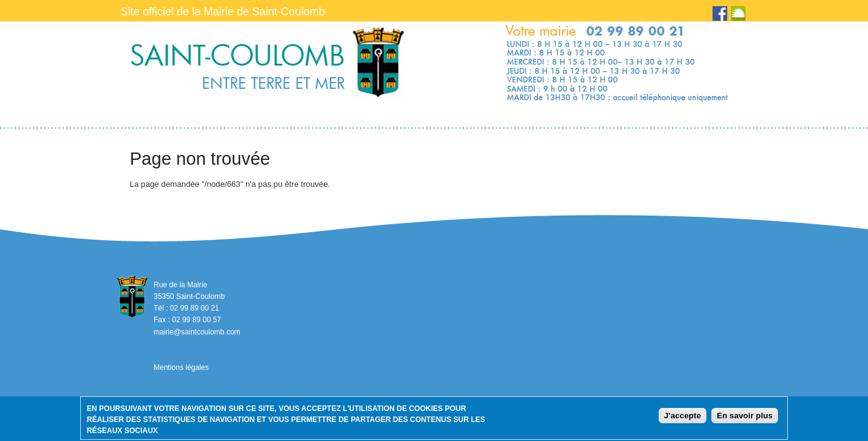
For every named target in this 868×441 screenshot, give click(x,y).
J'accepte (683, 418)
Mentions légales (181, 367)
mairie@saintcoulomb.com (197, 332)
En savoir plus (745, 418)
